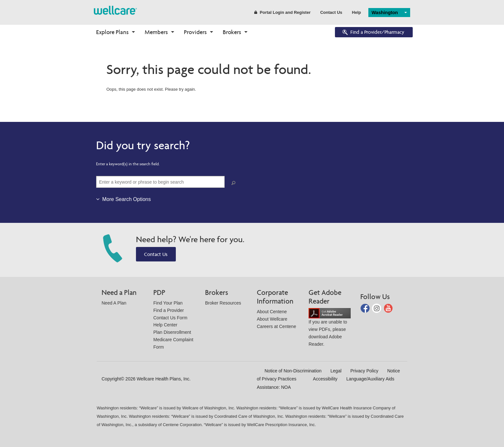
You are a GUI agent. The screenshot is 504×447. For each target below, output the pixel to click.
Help (356, 12)
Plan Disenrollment (172, 332)
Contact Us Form (170, 318)
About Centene (272, 312)
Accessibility (325, 379)
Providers (195, 32)
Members (156, 32)
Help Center (165, 325)
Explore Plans (112, 32)
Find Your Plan (168, 303)
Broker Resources (223, 303)
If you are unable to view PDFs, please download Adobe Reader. (330, 328)
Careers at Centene (276, 326)
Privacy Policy (364, 371)
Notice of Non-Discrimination (293, 371)
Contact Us (331, 12)
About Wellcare (272, 319)
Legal (336, 371)
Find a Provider (169, 310)
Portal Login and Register (282, 12)
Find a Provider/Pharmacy (373, 33)
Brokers (232, 32)
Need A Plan (114, 303)
